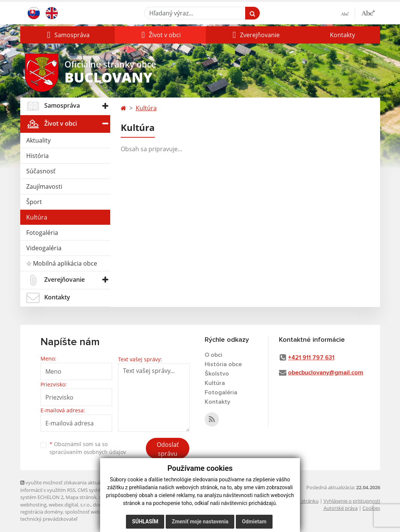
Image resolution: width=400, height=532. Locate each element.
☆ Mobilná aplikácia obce (62, 263)
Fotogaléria (42, 233)
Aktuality (38, 140)
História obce (223, 364)
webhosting (33, 505)
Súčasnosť (41, 171)
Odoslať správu (168, 449)
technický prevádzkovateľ (49, 519)
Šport (34, 202)
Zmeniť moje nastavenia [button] (200, 521)
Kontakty (342, 35)
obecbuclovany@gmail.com (326, 373)
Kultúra (37, 217)
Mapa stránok (81, 497)
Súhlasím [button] (145, 521)
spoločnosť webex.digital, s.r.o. (99, 512)
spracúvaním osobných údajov (88, 452)
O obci (213, 355)
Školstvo (217, 374)
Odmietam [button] (254, 521)
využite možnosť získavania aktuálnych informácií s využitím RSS (66, 486)
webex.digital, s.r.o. (70, 505)
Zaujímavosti (44, 186)
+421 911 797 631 (311, 358)
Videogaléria (44, 248)
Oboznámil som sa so (88, 448)
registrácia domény (41, 512)
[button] (67, 35)
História (37, 156)
